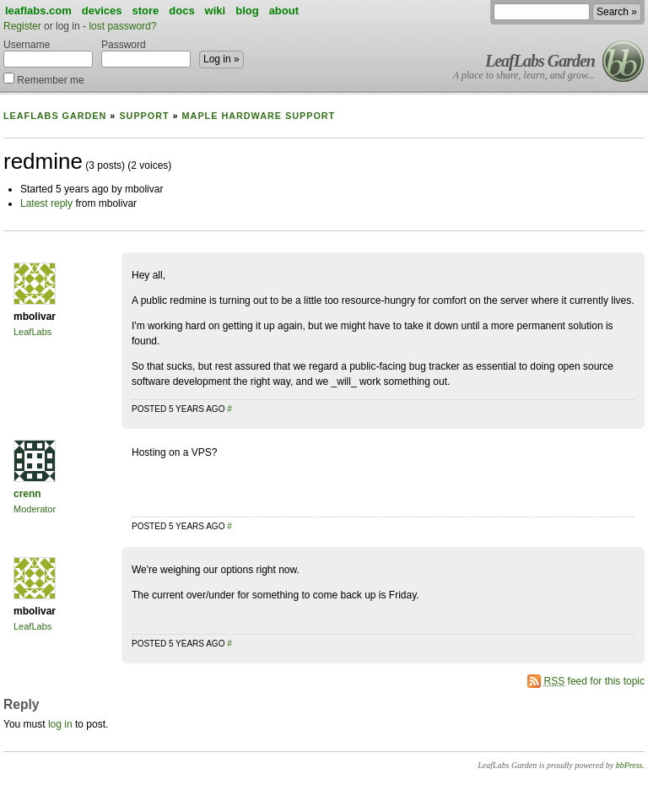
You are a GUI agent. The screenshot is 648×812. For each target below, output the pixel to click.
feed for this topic (594, 681)
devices (102, 11)
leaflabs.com (38, 11)
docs (181, 11)
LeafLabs (32, 332)
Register (22, 26)
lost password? (122, 26)
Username (48, 53)
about (284, 11)
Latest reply (46, 203)
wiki (216, 11)
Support (144, 116)
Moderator (35, 509)
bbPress (629, 765)
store (145, 11)
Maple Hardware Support (259, 116)
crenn (27, 494)
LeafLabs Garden (540, 61)
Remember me (44, 79)
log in (60, 724)
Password (146, 53)
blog (247, 11)
